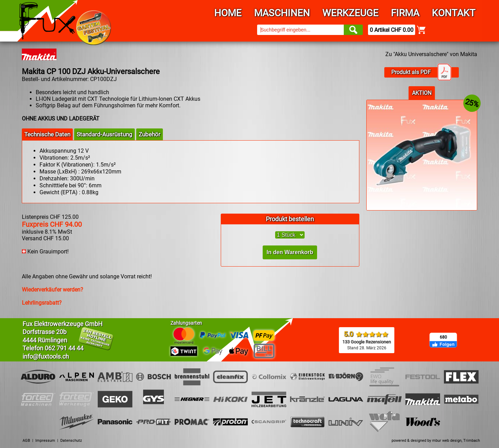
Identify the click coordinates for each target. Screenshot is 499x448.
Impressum (45, 441)
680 (443, 337)
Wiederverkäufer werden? (52, 290)
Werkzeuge (350, 13)
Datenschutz (71, 441)
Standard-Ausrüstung (104, 134)
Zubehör (150, 134)
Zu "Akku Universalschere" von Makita (431, 54)
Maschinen (282, 13)
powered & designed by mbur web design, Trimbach (436, 441)
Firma (405, 13)
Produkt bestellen (290, 219)
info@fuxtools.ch (46, 356)
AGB (26, 441)
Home (228, 13)
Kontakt (454, 13)
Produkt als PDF (421, 72)
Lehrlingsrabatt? (42, 303)
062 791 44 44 (64, 348)
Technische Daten (47, 134)
